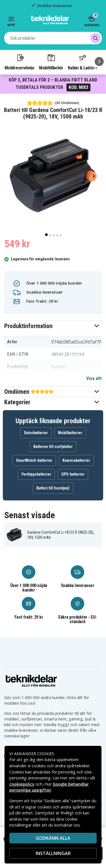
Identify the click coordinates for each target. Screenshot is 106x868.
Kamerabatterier (76, 460)
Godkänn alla (53, 838)
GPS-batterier (73, 474)
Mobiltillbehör (51, 62)
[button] (53, 326)
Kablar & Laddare (83, 62)
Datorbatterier (36, 433)
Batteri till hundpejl (53, 488)
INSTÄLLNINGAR (53, 853)
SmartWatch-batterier (34, 460)
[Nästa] (99, 61)
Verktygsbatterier (36, 474)
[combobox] (53, 38)
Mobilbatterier (70, 433)
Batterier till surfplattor (53, 447)
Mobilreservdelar (20, 62)
